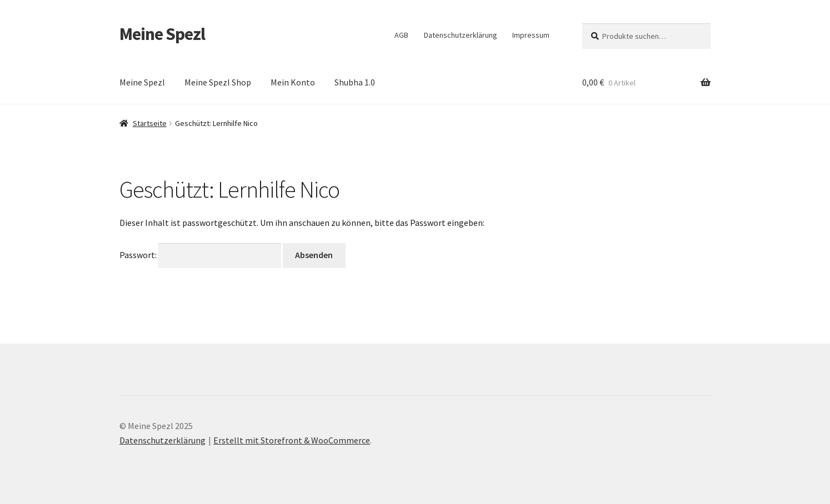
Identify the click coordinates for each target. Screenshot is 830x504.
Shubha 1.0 (355, 82)
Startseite (150, 123)
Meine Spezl (162, 34)
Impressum (531, 35)
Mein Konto (293, 82)
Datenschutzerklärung (461, 35)
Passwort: (200, 255)
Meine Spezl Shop (218, 82)
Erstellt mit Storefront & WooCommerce (292, 440)
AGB (401, 35)
